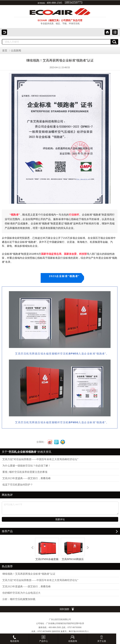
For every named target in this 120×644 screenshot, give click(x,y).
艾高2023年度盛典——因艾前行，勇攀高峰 (27, 478)
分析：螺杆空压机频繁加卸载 (19, 599)
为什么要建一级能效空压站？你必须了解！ (27, 466)
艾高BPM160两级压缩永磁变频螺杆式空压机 (73, 556)
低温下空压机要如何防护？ (18, 485)
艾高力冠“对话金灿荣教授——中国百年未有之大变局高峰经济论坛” (40, 459)
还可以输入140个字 (60, 508)
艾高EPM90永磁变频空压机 (47, 552)
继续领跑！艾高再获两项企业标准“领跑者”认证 (29, 574)
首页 (5, 51)
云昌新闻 (16, 51)
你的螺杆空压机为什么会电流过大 (21, 593)
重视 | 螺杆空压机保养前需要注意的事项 (25, 472)
